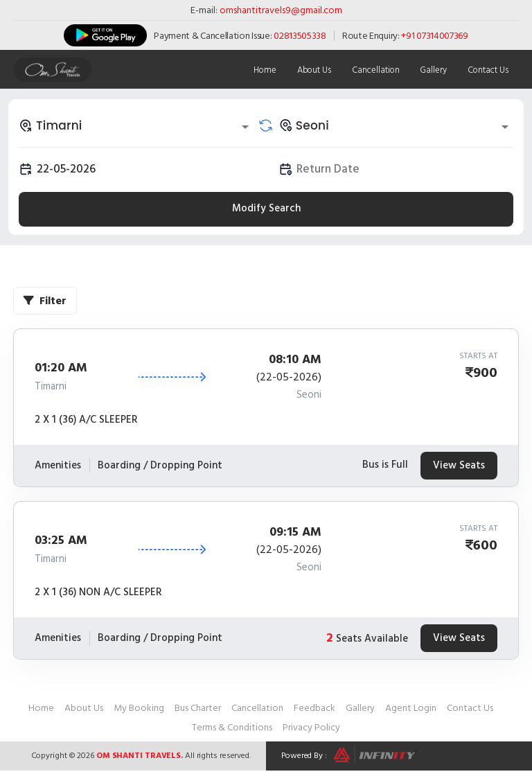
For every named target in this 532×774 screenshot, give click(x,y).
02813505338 (300, 36)
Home (264, 70)
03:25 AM (61, 540)
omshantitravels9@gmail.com (281, 10)
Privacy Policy (311, 727)
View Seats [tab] (459, 466)
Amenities (58, 466)
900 (485, 373)
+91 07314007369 (435, 36)
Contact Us (488, 70)
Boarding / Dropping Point (160, 466)
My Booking (139, 708)
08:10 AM (295, 359)
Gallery (433, 70)
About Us (313, 70)
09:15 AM (295, 532)
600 (485, 545)
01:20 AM (61, 368)
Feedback (314, 708)
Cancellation (375, 70)
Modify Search (266, 208)
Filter (45, 301)
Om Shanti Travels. (140, 756)
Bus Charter (198, 708)
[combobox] (136, 125)
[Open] (245, 127)
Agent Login (411, 708)
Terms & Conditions (232, 727)
